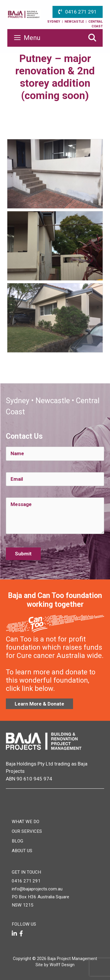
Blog (17, 841)
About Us (22, 851)
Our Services (27, 831)
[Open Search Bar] (92, 38)
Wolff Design (62, 965)
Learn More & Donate (39, 704)
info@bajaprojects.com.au (37, 889)
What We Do (26, 822)
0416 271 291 (81, 12)
